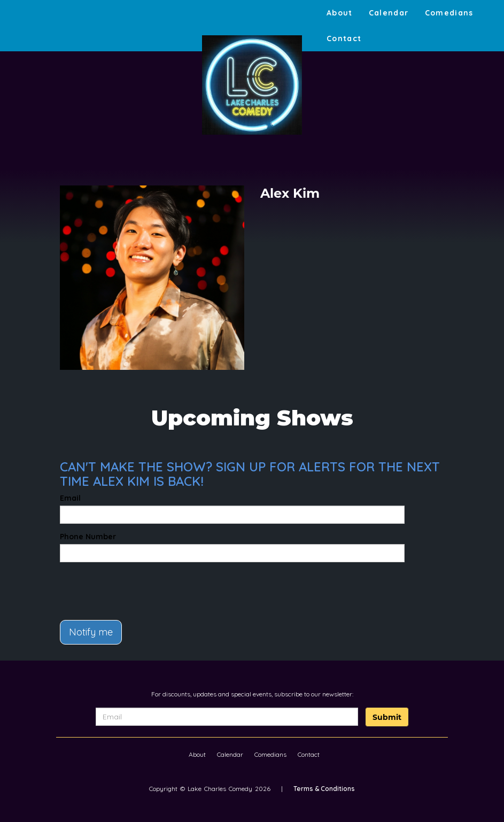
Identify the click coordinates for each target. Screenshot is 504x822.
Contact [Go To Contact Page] (344, 38)
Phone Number (88, 537)
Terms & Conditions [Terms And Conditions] (324, 789)
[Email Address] (227, 717)
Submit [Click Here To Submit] (387, 717)
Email (70, 498)
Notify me (91, 632)
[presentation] (122, 586)
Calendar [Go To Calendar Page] (389, 13)
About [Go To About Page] (340, 13)
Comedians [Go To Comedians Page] (449, 13)
